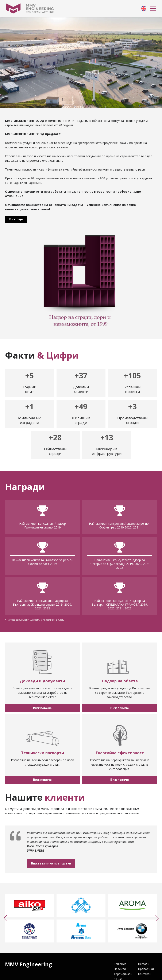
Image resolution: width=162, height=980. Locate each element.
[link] (144, 8)
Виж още (16, 219)
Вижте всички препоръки (63, 863)
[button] (5, 918)
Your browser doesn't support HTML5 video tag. (81, 62)
